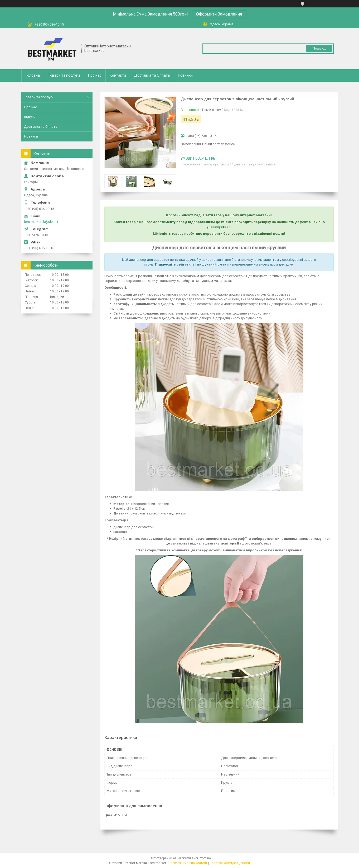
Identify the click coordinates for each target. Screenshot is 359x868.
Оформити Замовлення (219, 14)
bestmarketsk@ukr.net (41, 222)
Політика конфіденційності (230, 863)
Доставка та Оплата (152, 75)
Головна (33, 75)
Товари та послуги (64, 75)
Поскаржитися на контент (188, 863)
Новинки (185, 75)
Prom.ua (205, 858)
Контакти (118, 75)
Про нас (95, 75)
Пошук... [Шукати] (319, 48)
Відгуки (30, 117)
